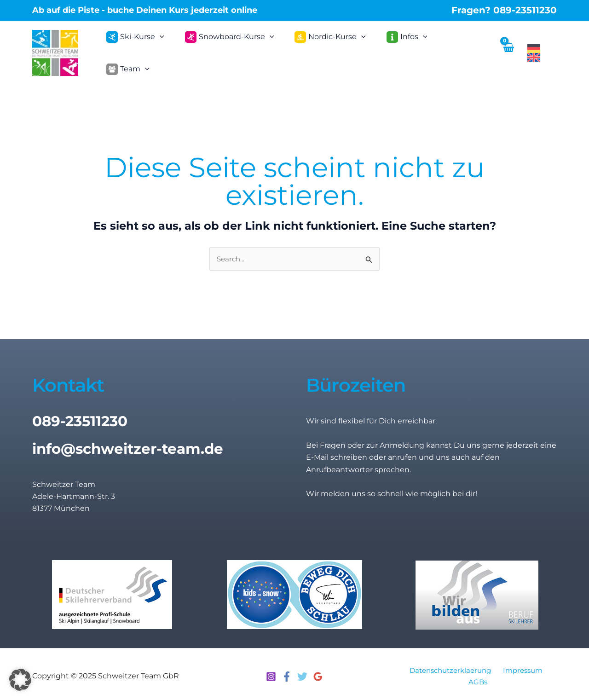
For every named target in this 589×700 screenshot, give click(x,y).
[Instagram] (271, 673)
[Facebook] (287, 673)
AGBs (479, 678)
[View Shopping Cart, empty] (508, 51)
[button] (20, 680)
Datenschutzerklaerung (450, 666)
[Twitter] (302, 673)
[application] (165, 51)
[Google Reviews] (318, 673)
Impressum (523, 666)
